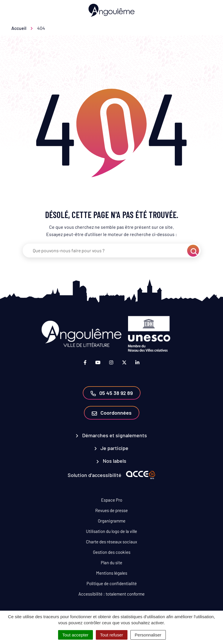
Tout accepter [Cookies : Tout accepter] (75, 635)
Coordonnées (112, 413)
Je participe (112, 448)
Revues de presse (111, 510)
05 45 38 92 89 (112, 393)
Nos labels (111, 461)
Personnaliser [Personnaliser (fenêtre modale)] (148, 635)
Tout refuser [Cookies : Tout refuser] (112, 635)
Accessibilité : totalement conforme (111, 594)
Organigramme (112, 521)
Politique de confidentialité (112, 583)
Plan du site (111, 563)
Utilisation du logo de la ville (111, 531)
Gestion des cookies (112, 552)
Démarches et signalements (111, 435)
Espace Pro (112, 500)
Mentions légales (112, 573)
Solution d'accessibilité (95, 475)
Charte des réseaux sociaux (111, 542)
